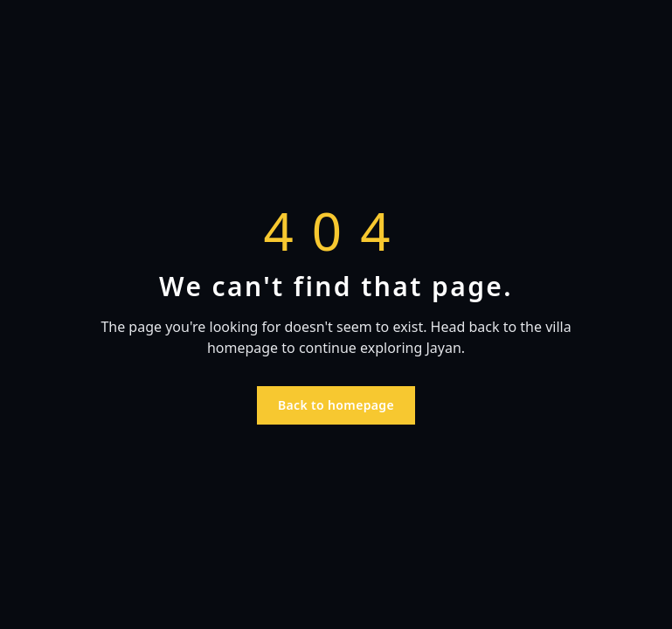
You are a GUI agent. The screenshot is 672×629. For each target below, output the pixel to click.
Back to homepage (336, 405)
